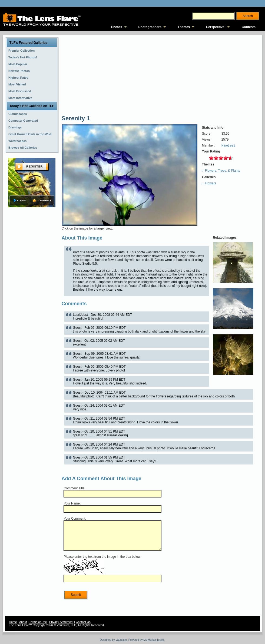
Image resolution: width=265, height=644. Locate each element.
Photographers (150, 27)
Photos (117, 27)
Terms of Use (38, 622)
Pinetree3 (228, 145)
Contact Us (83, 622)
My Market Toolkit (154, 640)
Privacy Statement (61, 622)
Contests (249, 27)
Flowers (211, 183)
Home (13, 622)
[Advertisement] (32, 294)
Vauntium (121, 640)
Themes (184, 27)
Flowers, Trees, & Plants (223, 171)
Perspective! (216, 27)
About (23, 622)
